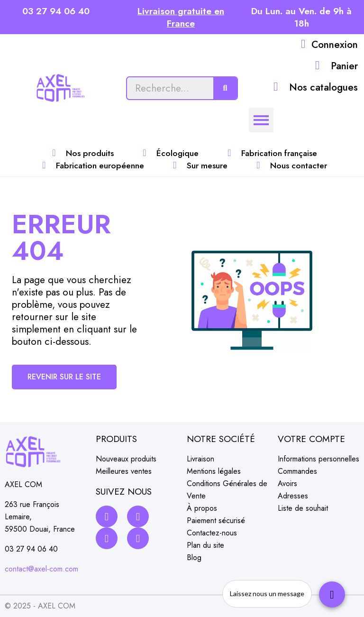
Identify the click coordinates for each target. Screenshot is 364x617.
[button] (64, 377)
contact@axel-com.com (41, 569)
